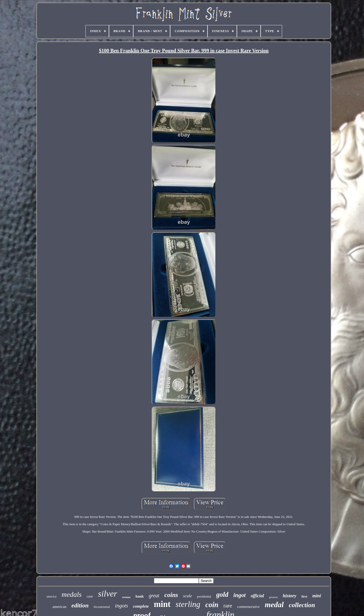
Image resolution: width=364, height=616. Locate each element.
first (304, 596)
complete (141, 606)
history (290, 596)
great (154, 596)
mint (162, 604)
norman (126, 597)
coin (212, 605)
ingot (240, 595)
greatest (274, 597)
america (51, 597)
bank (140, 596)
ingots (121, 606)
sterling (188, 604)
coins (171, 595)
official (257, 596)
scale (187, 596)
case (90, 596)
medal (274, 604)
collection (302, 605)
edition (80, 605)
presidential (204, 597)
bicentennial (102, 607)
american (60, 607)
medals (72, 594)
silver (108, 594)
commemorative (248, 607)
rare (228, 606)
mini (317, 596)
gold (222, 595)
